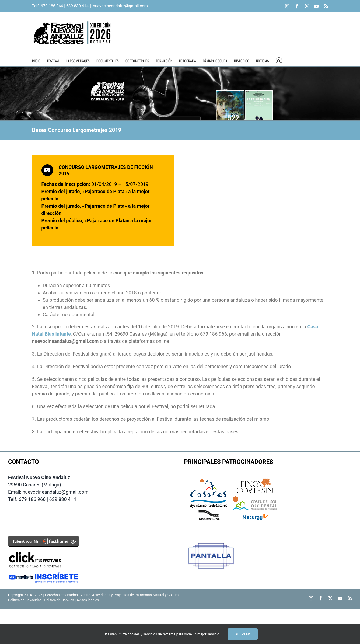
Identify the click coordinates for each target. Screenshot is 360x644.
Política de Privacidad (25, 600)
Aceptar (243, 634)
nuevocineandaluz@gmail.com (120, 6)
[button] (279, 60)
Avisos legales (88, 600)
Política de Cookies (59, 600)
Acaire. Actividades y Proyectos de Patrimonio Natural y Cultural (130, 595)
